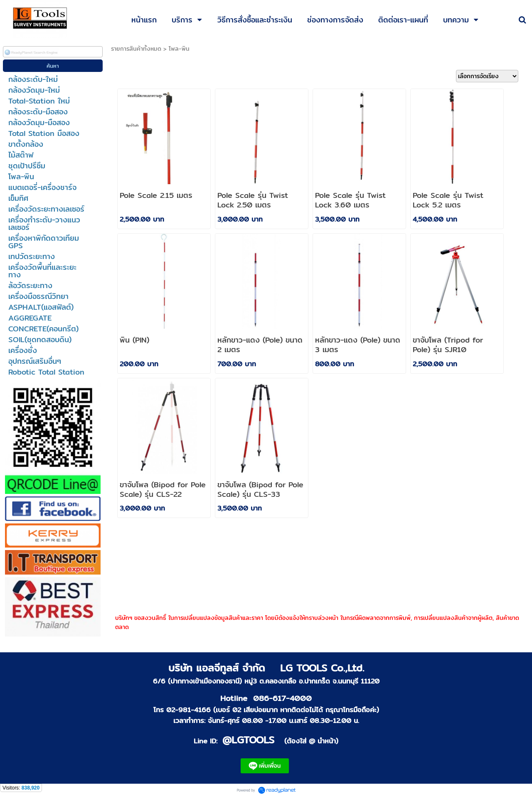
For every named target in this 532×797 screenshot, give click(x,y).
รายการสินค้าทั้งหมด (136, 49)
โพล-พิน (179, 49)
